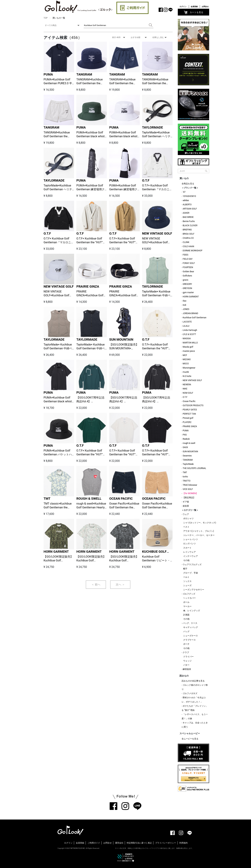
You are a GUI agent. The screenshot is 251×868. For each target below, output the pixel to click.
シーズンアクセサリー (194, 590)
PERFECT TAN (189, 414)
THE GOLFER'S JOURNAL (194, 468)
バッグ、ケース (190, 623)
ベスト (186, 527)
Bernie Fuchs (189, 221)
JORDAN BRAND (190, 313)
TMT (47, 499)
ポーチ (186, 644)
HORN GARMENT (56, 552)
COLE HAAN (188, 246)
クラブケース (189, 640)
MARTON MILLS (190, 343)
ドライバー (188, 657)
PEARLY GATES (190, 410)
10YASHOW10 (189, 196)
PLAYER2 (187, 422)
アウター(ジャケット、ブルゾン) (199, 531)
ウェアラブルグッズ (192, 565)
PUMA (48, 74)
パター (186, 665)
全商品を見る (188, 184)
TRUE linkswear (190, 485)
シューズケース (191, 636)
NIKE (185, 389)
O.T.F (146, 181)
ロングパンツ (189, 544)
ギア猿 (186, 502)
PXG (185, 435)
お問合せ (205, 7)
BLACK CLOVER (190, 226)
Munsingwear (189, 368)
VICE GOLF (188, 489)
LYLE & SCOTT (189, 334)
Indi (184, 305)
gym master (188, 292)
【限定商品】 (189, 498)
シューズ (187, 585)
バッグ (186, 632)
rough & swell (189, 443)
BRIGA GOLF (189, 234)
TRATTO (187, 481)
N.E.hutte (187, 376)
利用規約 (184, 843)
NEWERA (187, 385)
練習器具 (187, 669)
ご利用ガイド (94, 843)
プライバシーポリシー (166, 843)
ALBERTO (187, 205)
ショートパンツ (191, 539)
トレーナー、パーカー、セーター (199, 535)
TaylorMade (188, 464)
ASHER (186, 213)
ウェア (186, 514)
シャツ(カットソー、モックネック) (200, 523)
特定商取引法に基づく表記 (139, 843)
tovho (185, 477)
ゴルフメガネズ (190, 693)
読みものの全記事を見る (193, 681)
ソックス (187, 581)
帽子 (185, 569)
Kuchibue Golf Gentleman (195, 318)
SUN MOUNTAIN (121, 340)
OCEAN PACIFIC (121, 499)
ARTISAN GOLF (190, 209)
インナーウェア (191, 556)
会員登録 (194, 7)
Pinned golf (188, 418)
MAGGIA (187, 339)
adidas (186, 200)
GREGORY (187, 284)
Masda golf (188, 347)
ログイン (183, 7)
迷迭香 (186, 506)
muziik (186, 372)
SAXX (185, 447)
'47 (184, 192)
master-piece (189, 351)
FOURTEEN (188, 267)
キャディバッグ (191, 627)
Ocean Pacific (189, 401)
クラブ (186, 652)
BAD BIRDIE (188, 217)
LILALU (186, 326)
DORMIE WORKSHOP (192, 251)
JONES (186, 309)
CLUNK (186, 242)
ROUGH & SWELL (89, 499)
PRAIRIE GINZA (88, 287)
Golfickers (187, 276)
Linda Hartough (190, 330)
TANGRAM (84, 74)
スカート (187, 548)
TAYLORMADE (153, 127)
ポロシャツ (188, 518)
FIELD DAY (188, 259)
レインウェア (189, 552)
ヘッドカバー (189, 598)
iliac (185, 301)
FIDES (185, 255)
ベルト (186, 577)
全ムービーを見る (190, 739)
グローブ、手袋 (191, 573)
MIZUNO (187, 359)
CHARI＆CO (188, 238)
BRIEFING (187, 230)
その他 (186, 560)
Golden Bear (188, 272)
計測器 (186, 615)
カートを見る (194, 12)
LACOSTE (187, 322)
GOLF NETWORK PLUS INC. (76, 848)
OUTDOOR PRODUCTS (193, 405)
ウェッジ (187, 661)
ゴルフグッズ (189, 594)
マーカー (187, 606)
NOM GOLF (188, 393)
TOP (46, 18)
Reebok (186, 439)
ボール (186, 602)
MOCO (186, 364)
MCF (185, 355)
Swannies (187, 456)
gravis (185, 280)
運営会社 (119, 843)
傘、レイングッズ (192, 611)
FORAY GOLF (189, 263)
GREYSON (187, 288)
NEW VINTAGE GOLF (157, 234)
